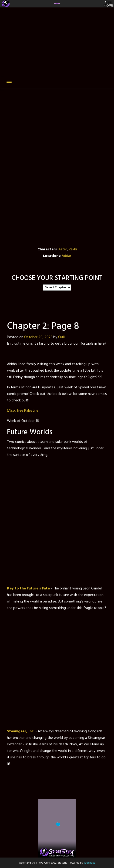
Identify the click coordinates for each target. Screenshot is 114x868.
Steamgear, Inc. (21, 731)
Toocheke (89, 863)
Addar (66, 256)
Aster (63, 249)
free (20, 411)
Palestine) (32, 411)
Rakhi (73, 249)
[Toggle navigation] (9, 83)
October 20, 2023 (38, 337)
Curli (61, 337)
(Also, (11, 411)
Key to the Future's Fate (28, 589)
